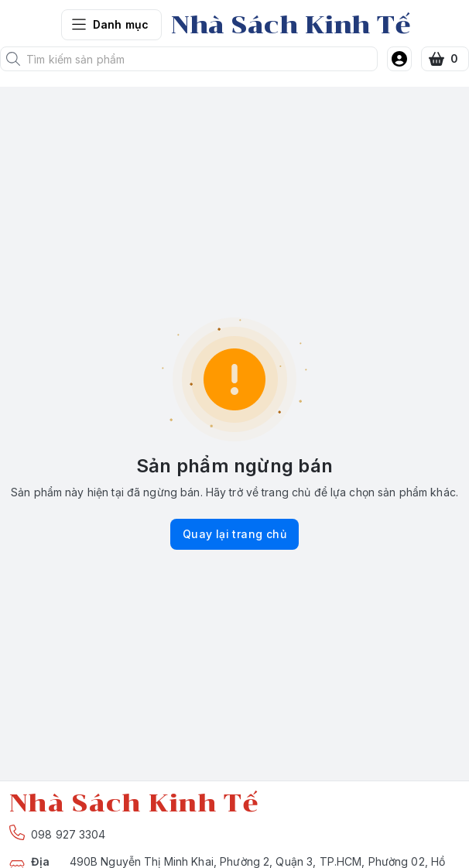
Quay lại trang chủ (234, 534)
